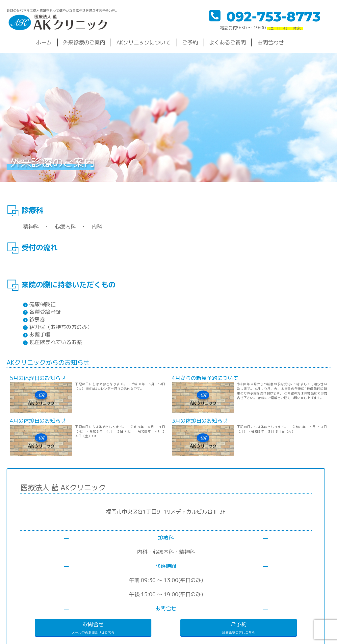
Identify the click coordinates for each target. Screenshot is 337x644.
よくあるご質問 (227, 42)
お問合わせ (271, 42)
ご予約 (190, 42)
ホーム (44, 42)
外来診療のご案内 (84, 42)
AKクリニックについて (143, 42)
